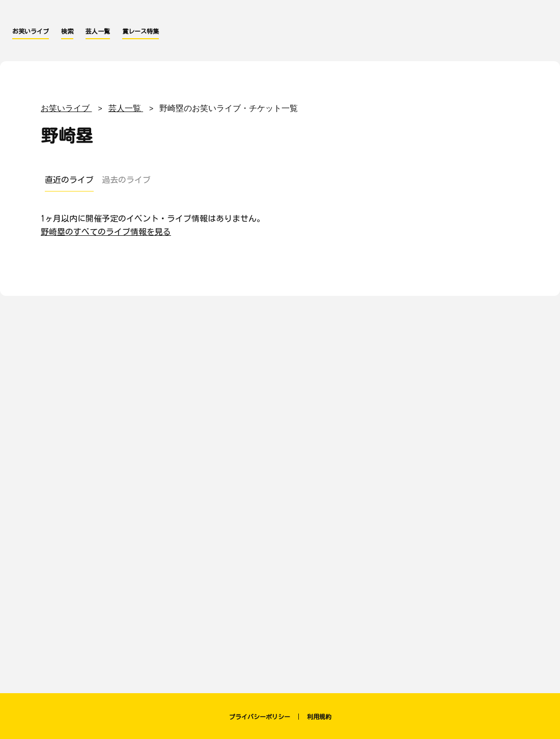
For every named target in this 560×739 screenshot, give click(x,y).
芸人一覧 (98, 31)
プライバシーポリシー (260, 717)
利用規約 (319, 717)
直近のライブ (69, 180)
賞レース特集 (141, 31)
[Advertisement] (280, 398)
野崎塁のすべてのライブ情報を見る (106, 232)
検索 (67, 31)
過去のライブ (126, 180)
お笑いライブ (31, 31)
